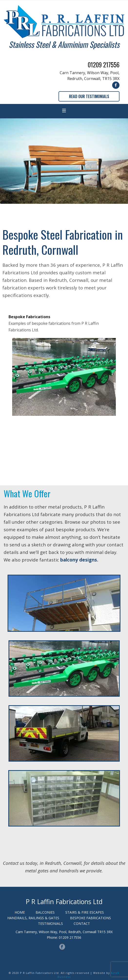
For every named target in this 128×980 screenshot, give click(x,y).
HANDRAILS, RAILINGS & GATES (33, 918)
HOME (20, 912)
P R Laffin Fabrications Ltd (64, 902)
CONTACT (82, 924)
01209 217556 (104, 65)
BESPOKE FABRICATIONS (90, 918)
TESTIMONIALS (50, 924)
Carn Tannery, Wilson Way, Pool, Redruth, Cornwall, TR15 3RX (90, 76)
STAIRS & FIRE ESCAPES (85, 912)
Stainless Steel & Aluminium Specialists (64, 44)
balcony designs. (79, 560)
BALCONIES (45, 912)
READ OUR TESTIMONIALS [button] (89, 96)
